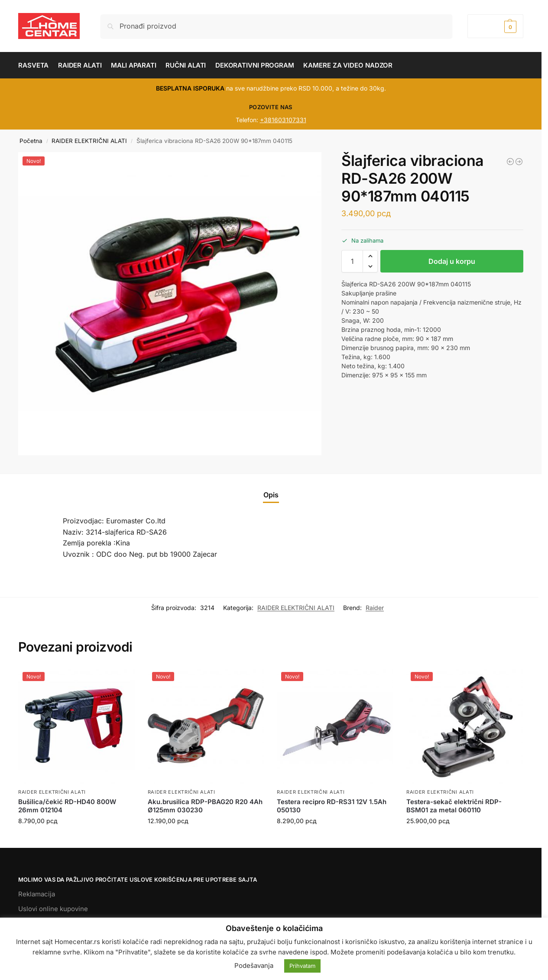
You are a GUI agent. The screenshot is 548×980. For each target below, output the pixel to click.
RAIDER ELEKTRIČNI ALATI (89, 141)
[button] (495, 26)
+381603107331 (283, 120)
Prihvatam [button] (302, 966)
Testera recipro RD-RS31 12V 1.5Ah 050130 (332, 806)
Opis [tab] (271, 495)
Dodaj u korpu (452, 261)
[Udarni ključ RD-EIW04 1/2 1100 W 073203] (510, 162)
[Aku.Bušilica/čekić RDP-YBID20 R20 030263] (519, 162)
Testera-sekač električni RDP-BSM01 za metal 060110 (454, 806)
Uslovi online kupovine (53, 909)
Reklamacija (37, 894)
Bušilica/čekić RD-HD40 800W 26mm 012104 (67, 806)
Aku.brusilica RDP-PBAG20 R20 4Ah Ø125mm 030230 (205, 806)
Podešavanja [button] (254, 965)
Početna (31, 141)
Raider (375, 608)
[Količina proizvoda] (352, 261)
